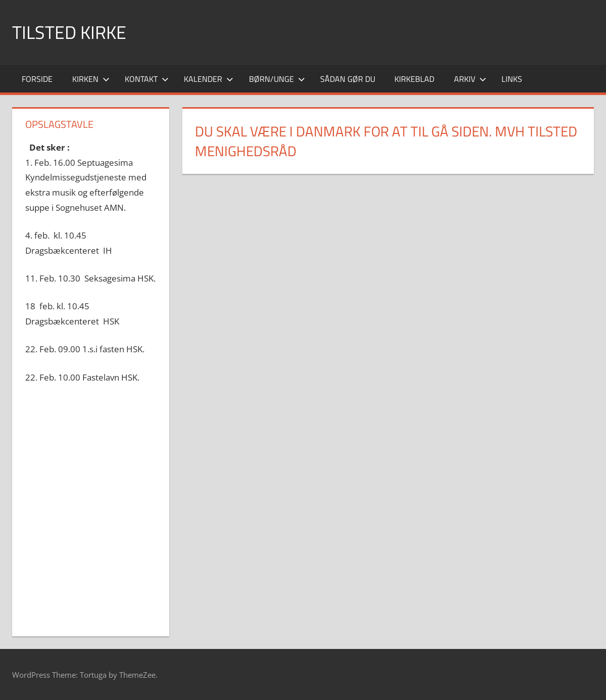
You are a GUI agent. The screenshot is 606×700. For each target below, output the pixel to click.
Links (512, 79)
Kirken (91, 79)
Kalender (209, 79)
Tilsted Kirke (69, 32)
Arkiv (470, 79)
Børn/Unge (277, 79)
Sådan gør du (348, 79)
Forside (37, 79)
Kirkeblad (414, 79)
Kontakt (147, 79)
